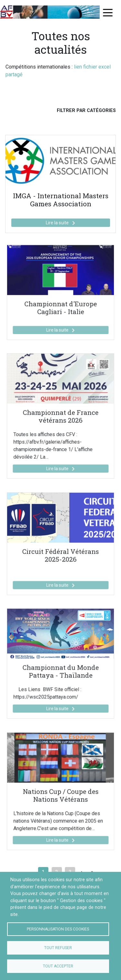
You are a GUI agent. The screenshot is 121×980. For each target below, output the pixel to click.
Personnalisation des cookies (58, 929)
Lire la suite (62, 223)
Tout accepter (58, 966)
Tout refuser (58, 948)
